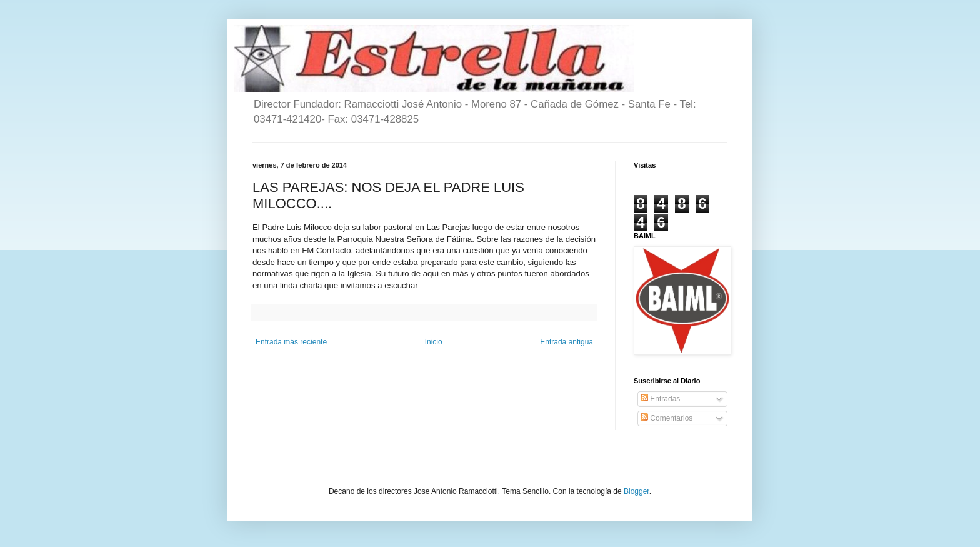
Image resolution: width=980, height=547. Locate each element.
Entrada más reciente (291, 342)
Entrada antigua (567, 342)
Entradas (660, 399)
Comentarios (667, 418)
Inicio (434, 342)
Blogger (637, 491)
